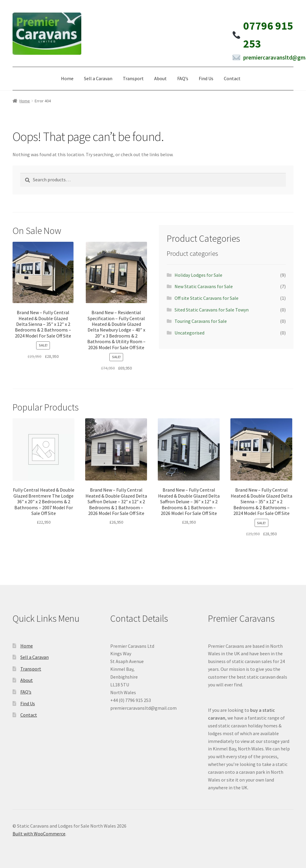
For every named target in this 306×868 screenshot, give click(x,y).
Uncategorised (189, 333)
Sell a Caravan (98, 78)
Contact (232, 78)
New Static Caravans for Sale (204, 286)
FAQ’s (183, 78)
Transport (133, 78)
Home (67, 78)
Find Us (206, 78)
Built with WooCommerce (39, 834)
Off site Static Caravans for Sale (206, 298)
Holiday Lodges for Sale (198, 275)
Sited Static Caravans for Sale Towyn (212, 310)
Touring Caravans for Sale (201, 321)
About (160, 78)
